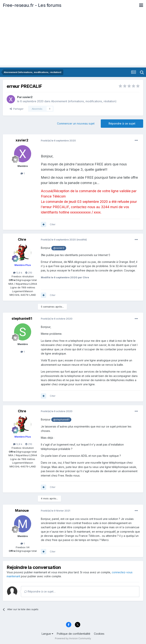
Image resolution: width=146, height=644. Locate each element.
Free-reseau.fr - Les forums (32, 5)
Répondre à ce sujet (122, 123)
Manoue (22, 510)
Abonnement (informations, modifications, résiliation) (84, 101)
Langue (47, 634)
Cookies (99, 634)
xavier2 (27, 97)
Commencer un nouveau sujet (76, 123)
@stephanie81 (61, 420)
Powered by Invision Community (73, 638)
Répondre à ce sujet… (40, 591)
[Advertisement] (73, 39)
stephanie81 (22, 318)
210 (29, 273)
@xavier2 (59, 248)
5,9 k (18, 273)
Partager (17, 109)
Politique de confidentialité (74, 634)
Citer (53, 224)
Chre (22, 239)
